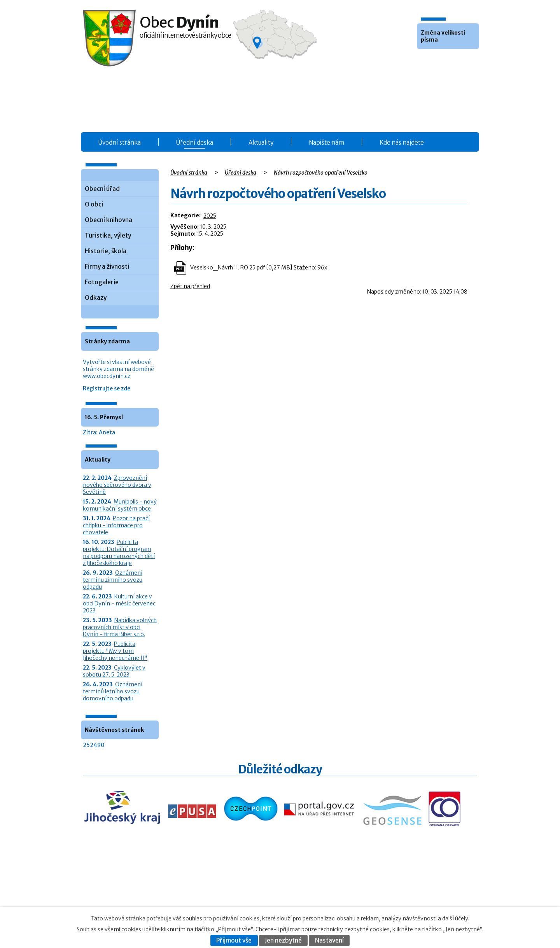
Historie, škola (106, 251)
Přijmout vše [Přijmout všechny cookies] (234, 940)
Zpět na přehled (190, 286)
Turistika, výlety (108, 235)
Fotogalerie (102, 282)
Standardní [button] (434, 61)
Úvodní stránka (120, 143)
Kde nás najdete (402, 143)
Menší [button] (424, 61)
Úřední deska (195, 143)
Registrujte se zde (107, 388)
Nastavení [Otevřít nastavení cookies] (329, 940)
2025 (210, 216)
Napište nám (326, 143)
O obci (94, 204)
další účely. (456, 918)
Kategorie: (185, 215)
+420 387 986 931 (126, 896)
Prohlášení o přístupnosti (401, 899)
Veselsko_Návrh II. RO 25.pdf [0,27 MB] (241, 268)
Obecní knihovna (108, 220)
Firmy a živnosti (107, 267)
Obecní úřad (102, 189)
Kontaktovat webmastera (417, 891)
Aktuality (261, 143)
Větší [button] (445, 61)
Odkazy (96, 298)
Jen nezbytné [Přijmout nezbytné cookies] (283, 940)
